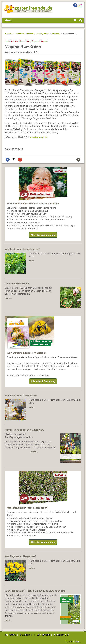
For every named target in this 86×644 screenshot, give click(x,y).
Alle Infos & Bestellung (43, 381)
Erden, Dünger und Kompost (49, 34)
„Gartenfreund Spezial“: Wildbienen (27, 353)
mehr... (8, 620)
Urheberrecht (43, 635)
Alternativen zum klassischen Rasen (27, 508)
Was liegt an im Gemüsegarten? (23, 249)
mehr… (32, 261)
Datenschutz (26, 635)
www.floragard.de (39, 137)
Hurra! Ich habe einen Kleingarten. (24, 430)
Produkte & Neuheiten (26, 34)
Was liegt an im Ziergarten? (20, 556)
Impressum (10, 635)
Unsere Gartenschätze (17, 283)
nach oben (74, 641)
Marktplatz (9, 34)
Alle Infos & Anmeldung (43, 235)
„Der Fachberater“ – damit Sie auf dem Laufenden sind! (36, 591)
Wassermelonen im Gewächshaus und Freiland (33, 203)
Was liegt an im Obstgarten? (21, 395)
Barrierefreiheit (62, 635)
